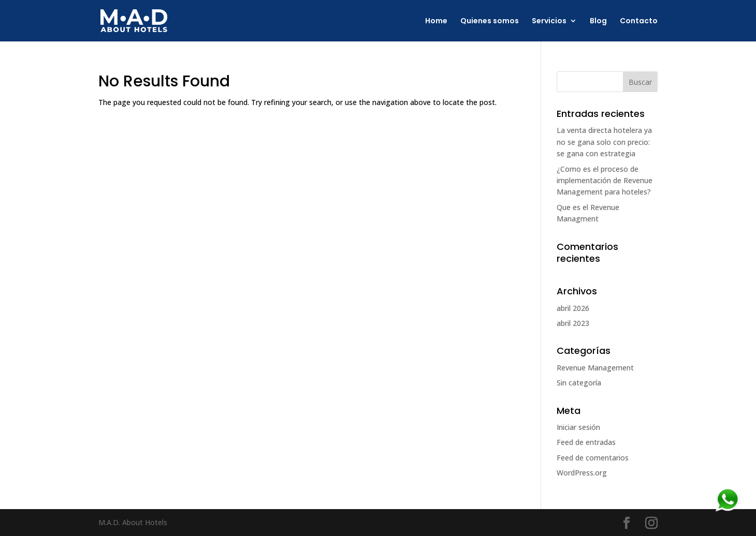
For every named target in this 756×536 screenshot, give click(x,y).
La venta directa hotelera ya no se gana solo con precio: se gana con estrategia (604, 142)
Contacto (639, 21)
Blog (598, 21)
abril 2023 (573, 323)
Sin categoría (579, 383)
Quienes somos (490, 21)
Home (436, 21)
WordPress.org (582, 473)
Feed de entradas (586, 442)
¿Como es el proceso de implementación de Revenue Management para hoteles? (605, 181)
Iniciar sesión (578, 427)
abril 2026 (573, 308)
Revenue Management (595, 368)
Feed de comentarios (593, 458)
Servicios (549, 21)
